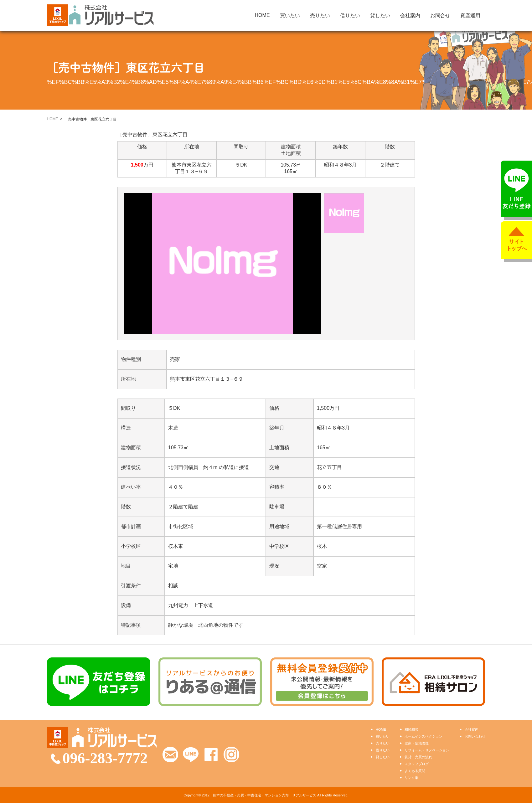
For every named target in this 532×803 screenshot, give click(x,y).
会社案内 (410, 15)
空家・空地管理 (417, 743)
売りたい (320, 15)
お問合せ (440, 15)
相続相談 (411, 729)
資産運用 (470, 15)
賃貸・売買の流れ (418, 757)
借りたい (350, 15)
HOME (262, 15)
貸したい (380, 15)
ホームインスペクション (424, 736)
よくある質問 (415, 771)
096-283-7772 (105, 758)
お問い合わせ (475, 736)
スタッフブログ (417, 764)
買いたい (290, 15)
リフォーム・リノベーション (427, 750)
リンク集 (411, 778)
